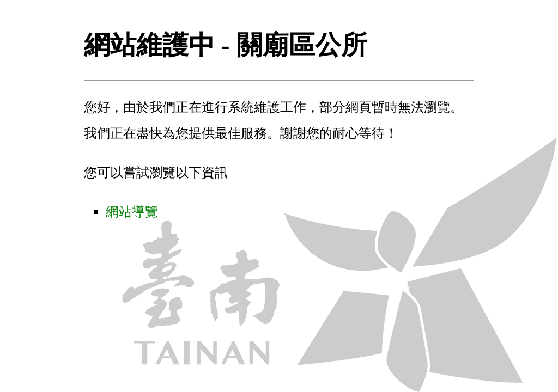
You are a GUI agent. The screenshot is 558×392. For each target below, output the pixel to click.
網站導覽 (132, 212)
